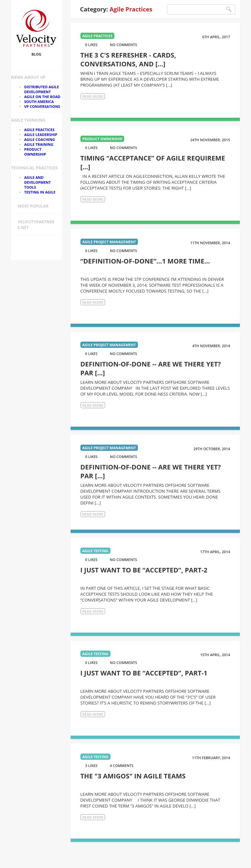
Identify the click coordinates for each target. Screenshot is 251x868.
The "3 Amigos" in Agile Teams (133, 776)
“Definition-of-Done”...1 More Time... (145, 261)
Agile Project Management (109, 242)
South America (39, 102)
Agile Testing (95, 551)
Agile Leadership (41, 135)
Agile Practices (39, 130)
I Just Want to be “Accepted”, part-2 (144, 570)
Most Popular (33, 206)
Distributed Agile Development (42, 89)
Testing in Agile (40, 192)
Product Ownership (35, 152)
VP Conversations (42, 106)
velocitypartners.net (36, 225)
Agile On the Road (42, 97)
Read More (93, 96)
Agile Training (39, 144)
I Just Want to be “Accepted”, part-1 (144, 673)
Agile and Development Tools (37, 182)
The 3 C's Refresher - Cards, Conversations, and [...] (128, 60)
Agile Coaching (40, 139)
